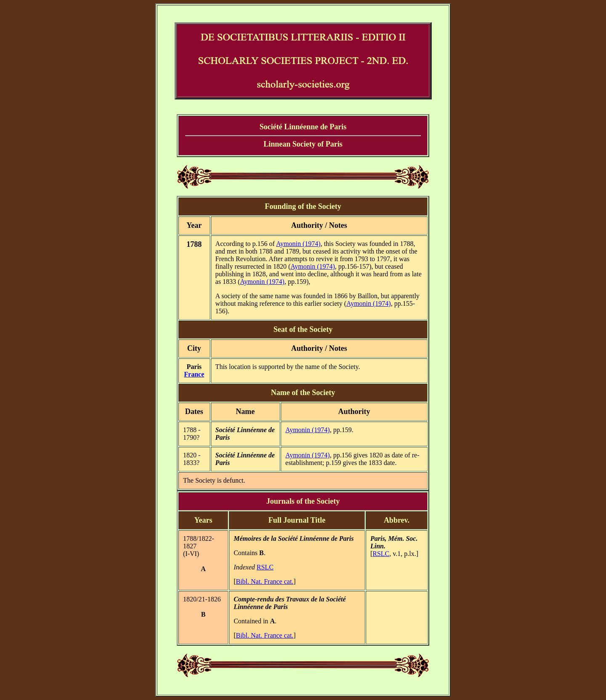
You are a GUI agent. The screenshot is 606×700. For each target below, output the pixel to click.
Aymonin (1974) (298, 244)
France (194, 374)
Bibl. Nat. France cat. (264, 581)
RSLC (265, 567)
